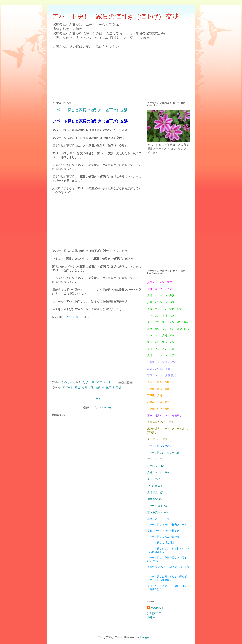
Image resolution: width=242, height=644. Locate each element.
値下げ (110, 388)
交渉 (85, 388)
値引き (100, 388)
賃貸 (119, 388)
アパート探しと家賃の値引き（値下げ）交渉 (90, 110)
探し (92, 388)
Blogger (144, 637)
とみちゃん (157, 608)
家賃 (78, 388)
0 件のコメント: (102, 382)
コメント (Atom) (101, 407)
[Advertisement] (121, 73)
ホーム (97, 399)
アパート (68, 388)
